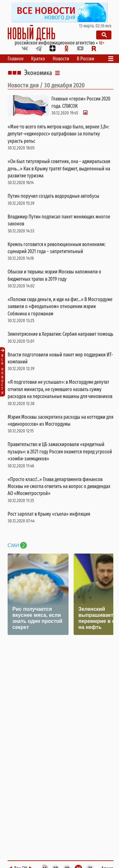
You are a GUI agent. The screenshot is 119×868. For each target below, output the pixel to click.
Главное (16, 59)
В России (86, 59)
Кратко (38, 59)
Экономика (38, 73)
